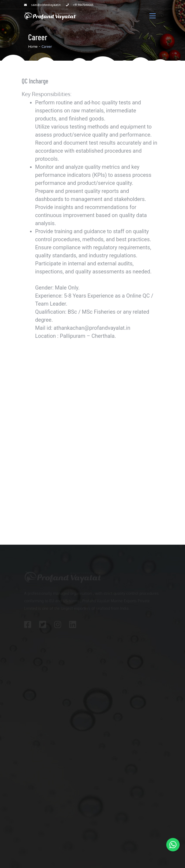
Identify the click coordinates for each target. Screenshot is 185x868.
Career (47, 46)
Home (33, 46)
